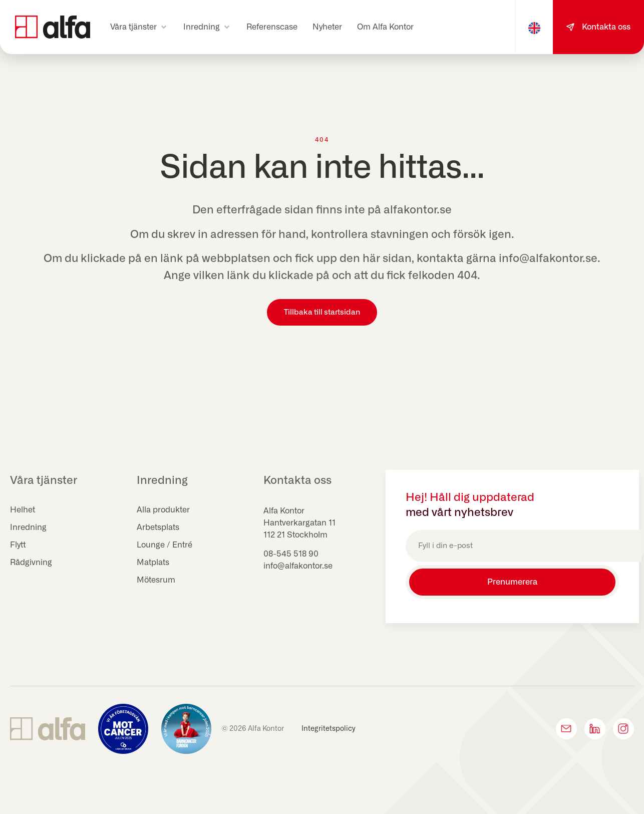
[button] (139, 27)
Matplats (153, 563)
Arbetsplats (158, 527)
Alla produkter (163, 510)
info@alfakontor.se (298, 566)
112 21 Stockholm (295, 535)
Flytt (18, 545)
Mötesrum (156, 580)
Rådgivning (31, 563)
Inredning (28, 527)
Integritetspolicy (329, 729)
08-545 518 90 (291, 554)
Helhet (23, 510)
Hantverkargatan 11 (299, 523)
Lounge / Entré (165, 545)
